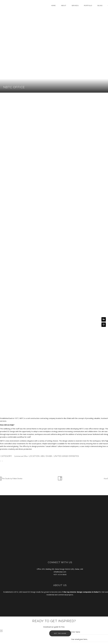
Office (26, 456)
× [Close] (1, 631)
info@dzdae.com (60, 572)
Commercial (19, 456)
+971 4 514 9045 (60, 574)
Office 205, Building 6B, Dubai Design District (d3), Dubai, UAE (60, 569)
